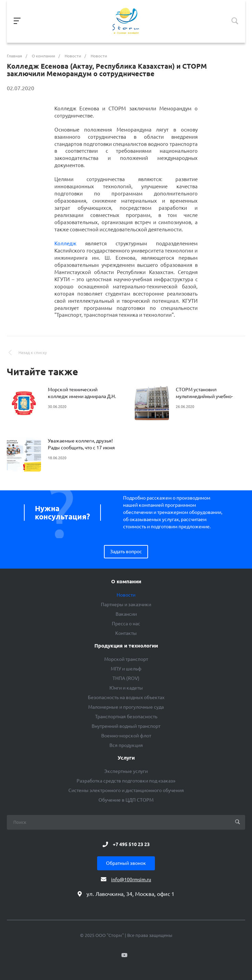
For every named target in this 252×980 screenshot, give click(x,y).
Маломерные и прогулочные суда (126, 707)
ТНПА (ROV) (126, 678)
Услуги (126, 758)
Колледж (65, 243)
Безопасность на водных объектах (126, 697)
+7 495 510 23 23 (131, 844)
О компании (126, 582)
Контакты (126, 633)
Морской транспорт (126, 659)
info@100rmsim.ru (131, 880)
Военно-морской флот (126, 736)
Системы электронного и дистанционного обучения (126, 790)
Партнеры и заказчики (126, 604)
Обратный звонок (126, 863)
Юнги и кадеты (126, 688)
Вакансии (126, 614)
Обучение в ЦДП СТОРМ (126, 800)
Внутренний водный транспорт (126, 726)
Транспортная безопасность (126, 717)
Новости (126, 595)
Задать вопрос (126, 552)
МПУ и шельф (126, 669)
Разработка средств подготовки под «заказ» (126, 781)
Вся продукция (126, 745)
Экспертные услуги (126, 771)
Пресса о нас (126, 624)
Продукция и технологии (126, 646)
